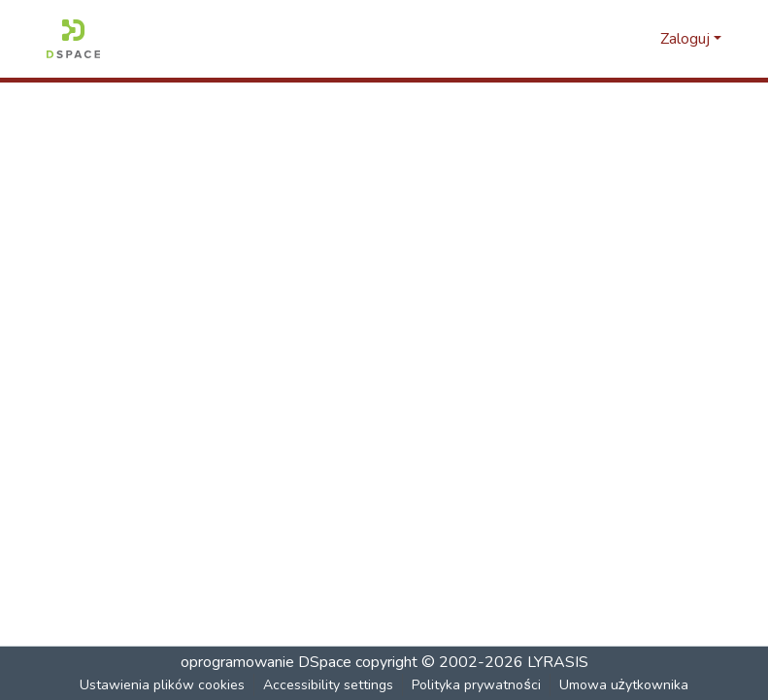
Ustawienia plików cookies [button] (163, 685)
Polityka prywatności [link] (477, 685)
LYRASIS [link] (558, 662)
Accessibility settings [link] (329, 685)
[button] (73, 39)
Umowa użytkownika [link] (623, 685)
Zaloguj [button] (687, 39)
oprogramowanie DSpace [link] (266, 662)
